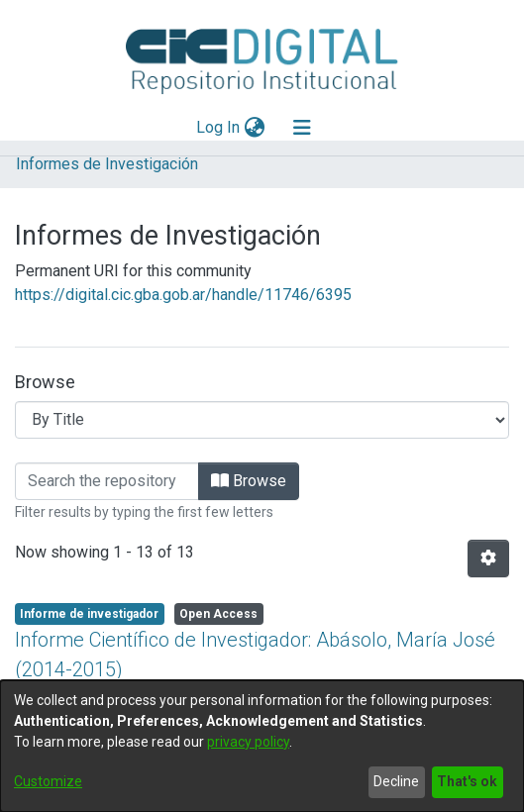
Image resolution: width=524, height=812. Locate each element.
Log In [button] (219, 127)
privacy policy (248, 742)
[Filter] (107, 481)
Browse (249, 481)
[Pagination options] (488, 558)
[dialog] (262, 746)
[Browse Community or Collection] (262, 420)
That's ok (467, 781)
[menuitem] (254, 128)
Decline (396, 781)
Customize (48, 781)
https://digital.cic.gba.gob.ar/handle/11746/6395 (183, 295)
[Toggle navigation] (302, 128)
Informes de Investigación (107, 164)
